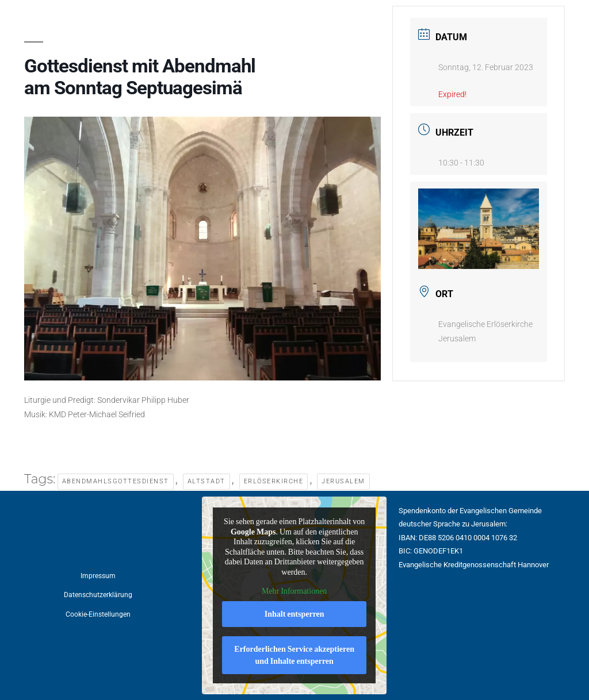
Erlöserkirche (274, 481)
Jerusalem (343, 481)
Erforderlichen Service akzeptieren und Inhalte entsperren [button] (295, 655)
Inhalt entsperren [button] (294, 614)
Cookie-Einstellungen (98, 614)
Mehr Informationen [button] (294, 591)
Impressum (98, 576)
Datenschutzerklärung (98, 595)
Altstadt (206, 481)
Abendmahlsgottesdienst (116, 481)
